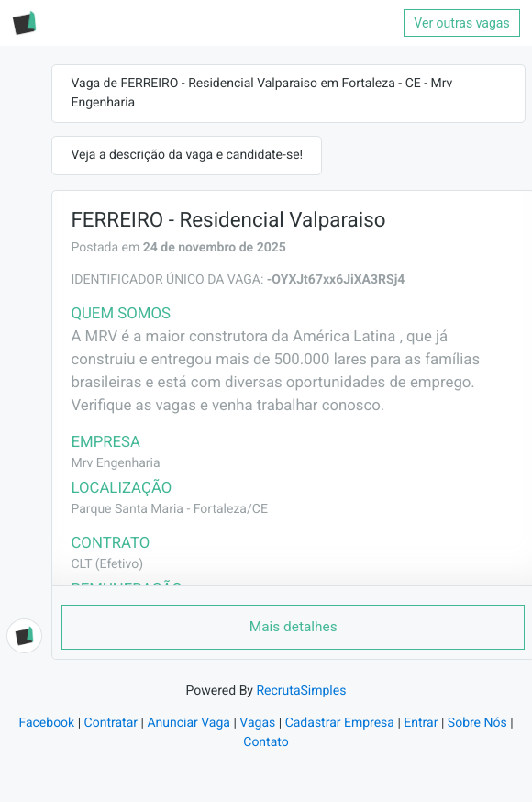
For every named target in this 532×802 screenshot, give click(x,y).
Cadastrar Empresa (340, 723)
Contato (266, 742)
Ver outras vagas (461, 23)
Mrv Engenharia (115, 463)
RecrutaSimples (301, 691)
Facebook (46, 723)
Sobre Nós (477, 723)
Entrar (421, 723)
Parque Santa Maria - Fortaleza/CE (169, 509)
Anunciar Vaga (188, 723)
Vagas (257, 723)
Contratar (111, 723)
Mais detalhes (294, 627)
